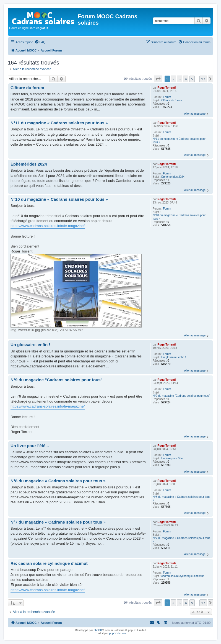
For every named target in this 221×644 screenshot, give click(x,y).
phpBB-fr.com (118, 633)
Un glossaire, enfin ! (173, 357)
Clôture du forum (171, 100)
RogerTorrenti (167, 88)
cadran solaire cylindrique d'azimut (182, 576)
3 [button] (180, 79)
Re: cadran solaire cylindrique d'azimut (49, 563)
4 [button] (186, 79)
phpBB (98, 630)
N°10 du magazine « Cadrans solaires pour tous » (179, 217)
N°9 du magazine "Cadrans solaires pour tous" (181, 396)
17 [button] (203, 79)
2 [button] (173, 79)
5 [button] (192, 79)
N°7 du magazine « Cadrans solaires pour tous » (181, 540)
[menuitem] (40, 42)
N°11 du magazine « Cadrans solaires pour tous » (179, 141)
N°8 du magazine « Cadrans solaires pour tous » (181, 499)
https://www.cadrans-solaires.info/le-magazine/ (48, 226)
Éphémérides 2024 (173, 177)
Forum (167, 97)
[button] (158, 79)
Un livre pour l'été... (173, 458)
